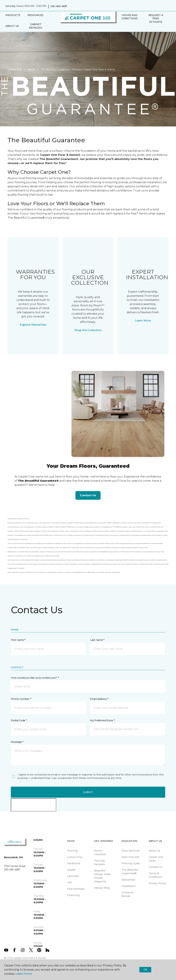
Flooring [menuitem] (72, 851)
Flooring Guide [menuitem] (131, 863)
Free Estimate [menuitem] (76, 889)
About (31, 69)
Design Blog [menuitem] (102, 888)
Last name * (97, 640)
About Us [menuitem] (154, 851)
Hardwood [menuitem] (73, 863)
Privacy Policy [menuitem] (157, 883)
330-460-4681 (59, 6)
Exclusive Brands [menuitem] (127, 894)
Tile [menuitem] (69, 882)
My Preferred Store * (102, 720)
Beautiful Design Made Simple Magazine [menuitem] (102, 876)
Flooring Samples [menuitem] (100, 862)
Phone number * (21, 699)
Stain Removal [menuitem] (130, 851)
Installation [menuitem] (129, 886)
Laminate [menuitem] (73, 876)
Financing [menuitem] (73, 895)
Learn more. (24, 974)
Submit (88, 792)
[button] (119, 29)
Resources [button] (35, 15)
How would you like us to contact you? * (35, 678)
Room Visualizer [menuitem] (100, 852)
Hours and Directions (130, 17)
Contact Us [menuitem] (156, 867)
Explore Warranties (33, 325)
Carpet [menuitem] (71, 870)
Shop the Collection (88, 330)
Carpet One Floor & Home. (30, 958)
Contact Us (88, 495)
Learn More (143, 321)
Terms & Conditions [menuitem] (155, 875)
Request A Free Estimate (156, 18)
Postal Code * (19, 720)
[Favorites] (123, 29)
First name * (18, 640)
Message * (17, 742)
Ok (145, 970)
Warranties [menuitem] (128, 880)
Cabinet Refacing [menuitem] (36, 26)
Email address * (99, 699)
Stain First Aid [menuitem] (130, 857)
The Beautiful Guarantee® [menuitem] (130, 872)
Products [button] (13, 15)
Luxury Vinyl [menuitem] (75, 857)
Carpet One (15, 69)
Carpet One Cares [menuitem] (156, 859)
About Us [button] (12, 26)
